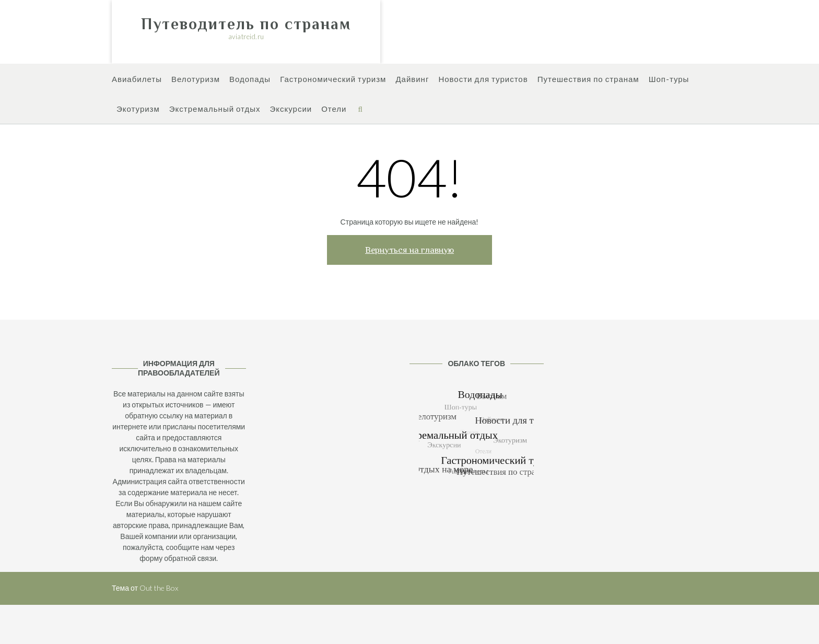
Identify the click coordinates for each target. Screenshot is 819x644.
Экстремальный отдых (215, 109)
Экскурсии (291, 109)
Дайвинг (412, 80)
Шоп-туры (669, 80)
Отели (334, 109)
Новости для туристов (483, 80)
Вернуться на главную (409, 250)
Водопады (250, 80)
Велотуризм (196, 80)
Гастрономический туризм (333, 80)
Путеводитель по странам (246, 24)
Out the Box (159, 588)
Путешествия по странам (588, 80)
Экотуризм (138, 109)
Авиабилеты (137, 80)
